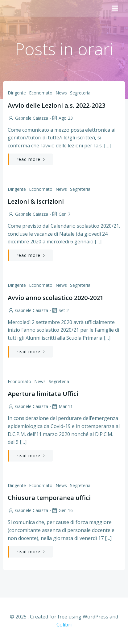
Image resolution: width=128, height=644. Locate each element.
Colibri (64, 625)
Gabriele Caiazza (28, 118)
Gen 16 (62, 510)
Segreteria (80, 93)
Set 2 (60, 310)
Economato (41, 93)
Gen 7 (61, 214)
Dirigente (17, 93)
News (61, 93)
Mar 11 (62, 406)
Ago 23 (62, 118)
